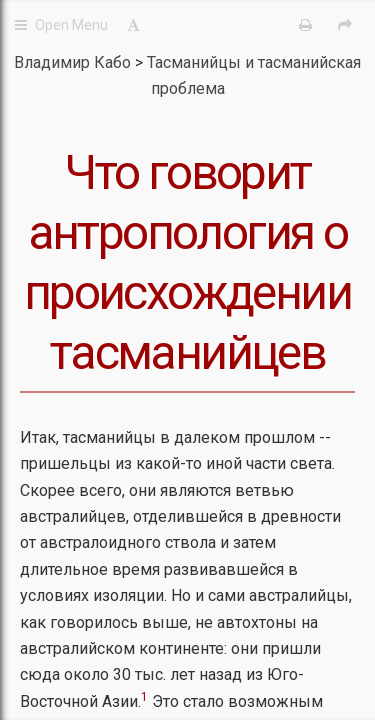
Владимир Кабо (72, 62)
